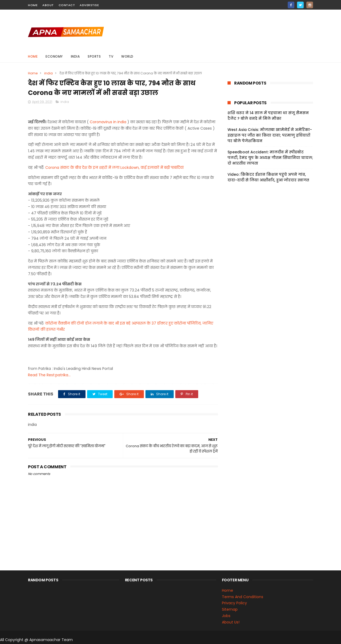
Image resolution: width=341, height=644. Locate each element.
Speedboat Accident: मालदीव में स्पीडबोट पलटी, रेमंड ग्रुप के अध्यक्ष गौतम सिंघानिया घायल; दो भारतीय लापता (270, 158)
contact (67, 5)
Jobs (226, 616)
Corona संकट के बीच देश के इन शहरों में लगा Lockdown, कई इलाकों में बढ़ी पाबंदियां (114, 167)
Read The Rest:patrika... (49, 375)
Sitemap (230, 609)
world (127, 56)
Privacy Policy (234, 603)
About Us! (231, 622)
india (75, 56)
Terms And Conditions (243, 597)
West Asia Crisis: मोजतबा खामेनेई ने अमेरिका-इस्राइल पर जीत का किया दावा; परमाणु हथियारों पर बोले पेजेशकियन (270, 135)
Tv (111, 56)
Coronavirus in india (108, 122)
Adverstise (89, 5)
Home (33, 56)
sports (94, 56)
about (48, 5)
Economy (54, 56)
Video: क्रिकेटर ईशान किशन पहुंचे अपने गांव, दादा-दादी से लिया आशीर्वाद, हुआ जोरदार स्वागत (268, 177)
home (33, 5)
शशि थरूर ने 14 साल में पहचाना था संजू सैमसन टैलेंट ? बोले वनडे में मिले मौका (268, 116)
